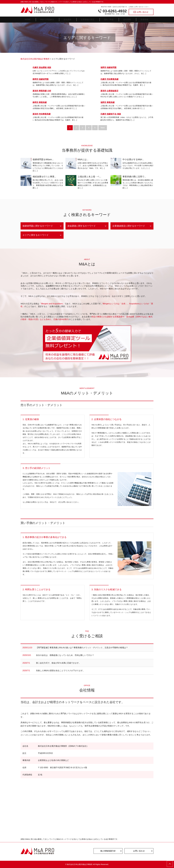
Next (103, 128)
